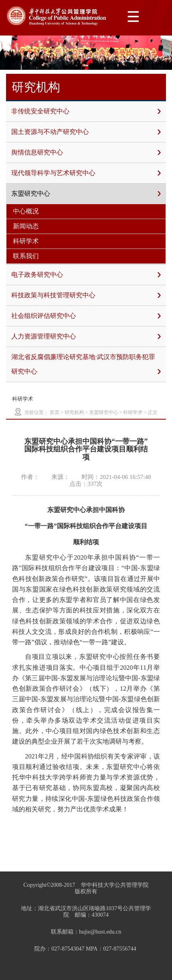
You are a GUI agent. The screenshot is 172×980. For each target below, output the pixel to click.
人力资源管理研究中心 (86, 336)
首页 (55, 412)
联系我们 (26, 256)
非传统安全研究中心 (86, 111)
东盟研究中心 (86, 194)
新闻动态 (26, 226)
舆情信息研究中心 (86, 153)
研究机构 (74, 412)
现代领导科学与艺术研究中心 (86, 173)
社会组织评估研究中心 (86, 316)
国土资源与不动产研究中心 (86, 132)
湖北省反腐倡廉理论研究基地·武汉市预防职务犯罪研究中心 (86, 366)
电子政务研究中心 (86, 275)
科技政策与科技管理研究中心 (86, 295)
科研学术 (26, 241)
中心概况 (26, 211)
